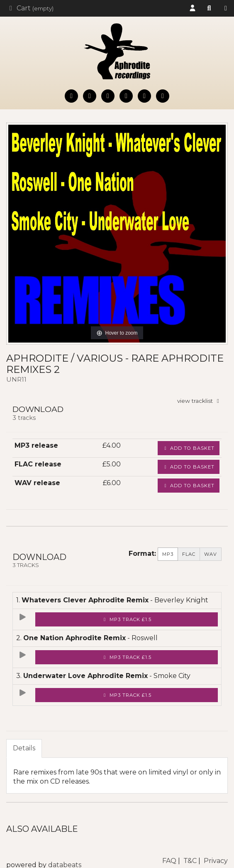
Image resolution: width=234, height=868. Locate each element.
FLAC (189, 554)
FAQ (169, 861)
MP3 (168, 554)
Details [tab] (24, 748)
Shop (226, 8)
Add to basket (189, 448)
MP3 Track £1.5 (127, 619)
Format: (142, 554)
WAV (211, 554)
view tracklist (199, 401)
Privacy (216, 861)
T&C (190, 861)
